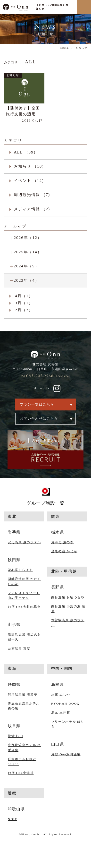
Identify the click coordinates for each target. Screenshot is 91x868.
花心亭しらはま (20, 570)
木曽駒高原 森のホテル (68, 623)
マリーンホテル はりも (68, 724)
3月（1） (24, 303)
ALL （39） (26, 152)
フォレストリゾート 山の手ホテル (24, 595)
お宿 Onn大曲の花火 (24, 607)
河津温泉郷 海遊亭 (23, 694)
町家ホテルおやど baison (22, 762)
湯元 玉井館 (61, 712)
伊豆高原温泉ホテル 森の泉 (24, 706)
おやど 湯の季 (62, 542)
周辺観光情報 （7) (32, 195)
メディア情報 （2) (32, 209)
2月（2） (24, 310)
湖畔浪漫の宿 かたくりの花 (24, 581)
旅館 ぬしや (61, 694)
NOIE (12, 819)
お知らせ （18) (29, 166)
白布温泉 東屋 (19, 649)
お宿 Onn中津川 (21, 773)
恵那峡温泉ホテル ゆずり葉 (24, 747)
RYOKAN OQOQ (65, 703)
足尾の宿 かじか (64, 551)
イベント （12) (29, 181)
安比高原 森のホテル (24, 542)
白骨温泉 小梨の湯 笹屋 (68, 609)
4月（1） (24, 296)
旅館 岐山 (16, 736)
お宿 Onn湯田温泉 (66, 754)
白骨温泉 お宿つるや (68, 597)
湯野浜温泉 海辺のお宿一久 (24, 637)
